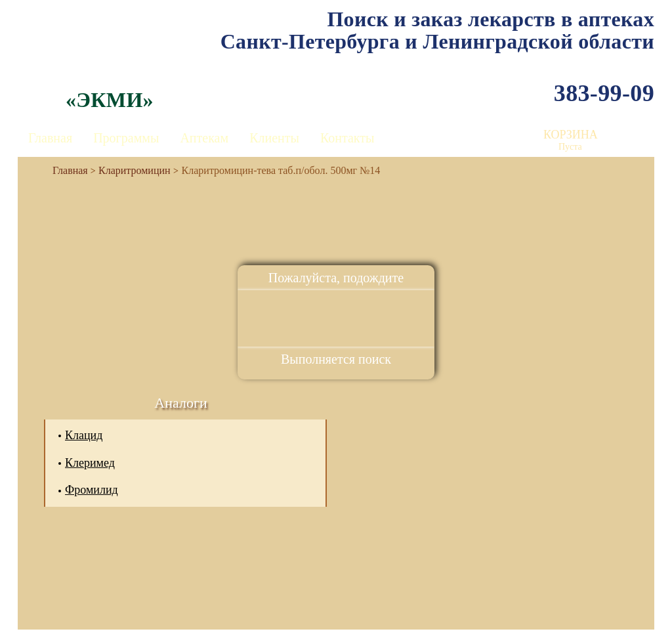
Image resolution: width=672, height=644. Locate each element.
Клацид (84, 435)
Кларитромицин (135, 170)
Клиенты (274, 138)
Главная (50, 138)
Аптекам (204, 138)
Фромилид (92, 490)
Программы (126, 138)
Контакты (347, 138)
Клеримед (90, 463)
